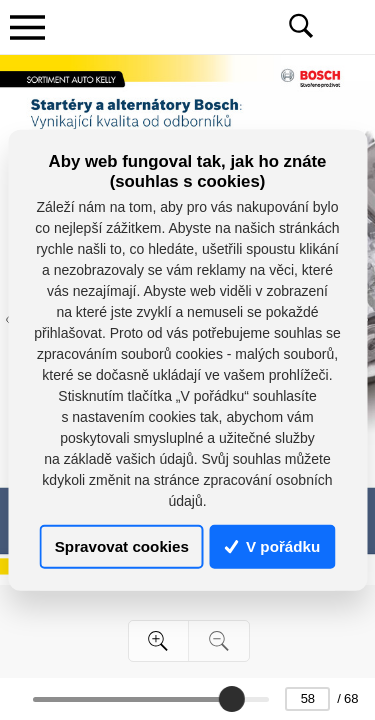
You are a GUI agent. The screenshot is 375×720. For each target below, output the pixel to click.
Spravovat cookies (122, 546)
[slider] (232, 699)
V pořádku (273, 546)
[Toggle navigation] (27, 27)
